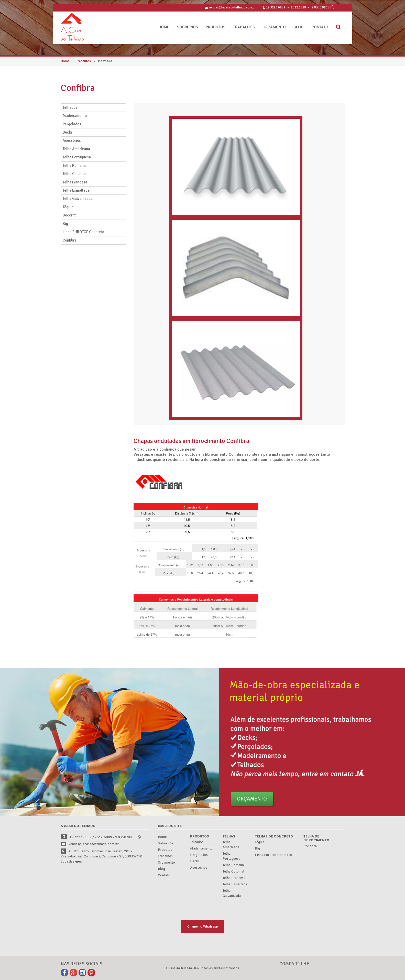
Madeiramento (75, 116)
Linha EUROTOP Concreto (83, 232)
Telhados (70, 107)
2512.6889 (298, 7)
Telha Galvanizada (78, 199)
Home (164, 27)
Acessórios (72, 140)
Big (65, 224)
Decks (68, 132)
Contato (320, 27)
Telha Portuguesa (77, 157)
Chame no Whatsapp (203, 926)
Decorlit (69, 215)
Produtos (216, 27)
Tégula (68, 207)
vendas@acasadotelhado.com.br (230, 7)
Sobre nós (188, 27)
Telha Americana (76, 149)
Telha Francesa (75, 182)
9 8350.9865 (320, 7)
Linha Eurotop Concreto (273, 855)
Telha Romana (74, 166)
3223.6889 (276, 7)
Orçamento (274, 27)
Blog (299, 27)
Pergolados (72, 124)
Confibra (70, 240)
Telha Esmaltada (76, 190)
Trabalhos (244, 27)
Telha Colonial (74, 174)
